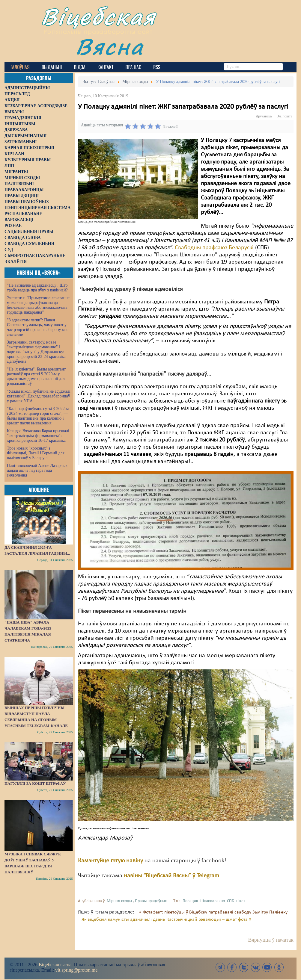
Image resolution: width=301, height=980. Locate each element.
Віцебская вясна (55, 965)
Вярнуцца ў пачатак (271, 940)
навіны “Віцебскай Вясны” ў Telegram (171, 876)
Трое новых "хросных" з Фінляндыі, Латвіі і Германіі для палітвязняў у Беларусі (36, 453)
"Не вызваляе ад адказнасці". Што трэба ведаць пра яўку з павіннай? (37, 288)
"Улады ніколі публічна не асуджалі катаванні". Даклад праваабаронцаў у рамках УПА (39, 396)
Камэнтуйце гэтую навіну (110, 861)
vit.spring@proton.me (76, 970)
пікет (241, 901)
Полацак (190, 901)
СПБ (231, 901)
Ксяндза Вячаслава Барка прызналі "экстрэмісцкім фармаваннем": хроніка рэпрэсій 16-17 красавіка (38, 436)
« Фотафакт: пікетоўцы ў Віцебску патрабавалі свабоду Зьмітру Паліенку (213, 912)
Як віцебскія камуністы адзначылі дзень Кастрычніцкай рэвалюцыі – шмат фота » (166, 919)
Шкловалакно (213, 901)
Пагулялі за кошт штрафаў (35, 783)
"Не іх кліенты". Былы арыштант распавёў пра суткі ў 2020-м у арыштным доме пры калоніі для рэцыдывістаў (36, 376)
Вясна (110, 46)
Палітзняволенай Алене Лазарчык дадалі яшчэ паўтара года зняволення (37, 470)
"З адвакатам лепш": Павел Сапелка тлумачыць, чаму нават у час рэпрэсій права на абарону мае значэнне (38, 327)
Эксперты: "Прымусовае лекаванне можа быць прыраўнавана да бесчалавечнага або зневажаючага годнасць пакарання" (38, 305)
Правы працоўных (151, 901)
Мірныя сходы (119, 901)
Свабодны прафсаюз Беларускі (214, 248)
